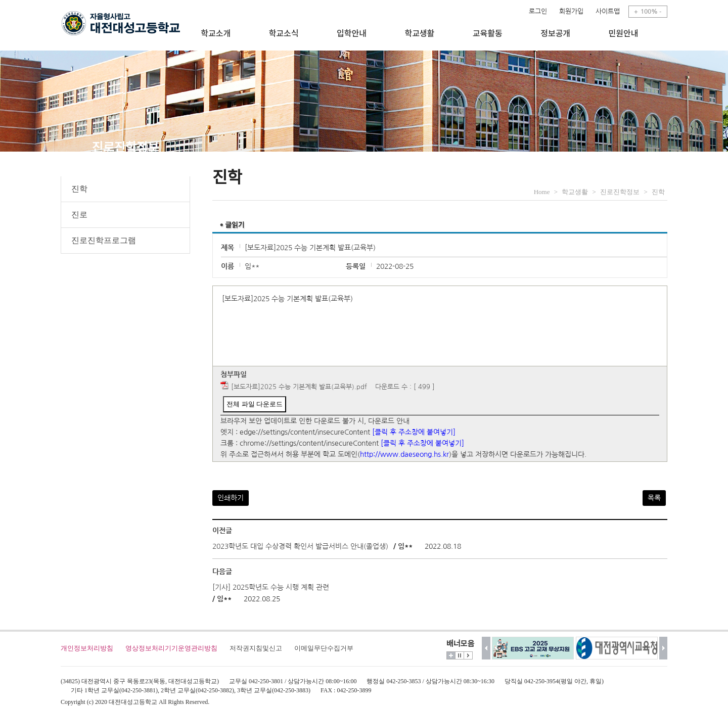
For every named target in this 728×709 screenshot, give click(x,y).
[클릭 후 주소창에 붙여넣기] (414, 432)
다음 (664, 648)
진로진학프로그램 (104, 240)
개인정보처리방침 (87, 648)
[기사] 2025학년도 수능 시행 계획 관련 (271, 587)
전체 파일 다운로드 (255, 404)
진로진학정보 (620, 192)
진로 (79, 215)
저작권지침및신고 (256, 648)
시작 (468, 655)
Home (542, 192)
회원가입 (571, 11)
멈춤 (460, 655)
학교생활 (575, 192)
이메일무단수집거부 (324, 648)
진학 (79, 189)
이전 (486, 648)
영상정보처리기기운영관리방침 (171, 648)
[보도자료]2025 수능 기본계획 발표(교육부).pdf (299, 387)
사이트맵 (608, 11)
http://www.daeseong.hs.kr (404, 454)
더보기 (451, 655)
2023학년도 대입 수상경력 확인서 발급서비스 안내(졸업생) (300, 546)
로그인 (538, 11)
